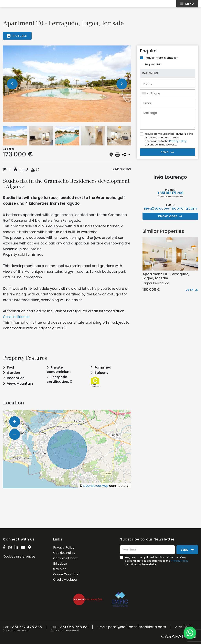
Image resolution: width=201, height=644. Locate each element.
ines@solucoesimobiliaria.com (170, 208)
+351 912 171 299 (170, 193)
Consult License (16, 317)
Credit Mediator (65, 580)
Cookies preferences (19, 556)
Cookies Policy (64, 553)
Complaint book (66, 558)
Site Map (60, 569)
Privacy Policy (178, 141)
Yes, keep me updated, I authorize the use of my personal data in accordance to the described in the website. (169, 139)
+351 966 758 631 (73, 627)
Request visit (153, 64)
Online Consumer (67, 574)
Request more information (161, 58)
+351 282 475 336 (26, 627)
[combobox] (168, 93)
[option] (67, 84)
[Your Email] (147, 550)
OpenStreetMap (96, 486)
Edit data (60, 564)
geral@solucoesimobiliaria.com (137, 627)
